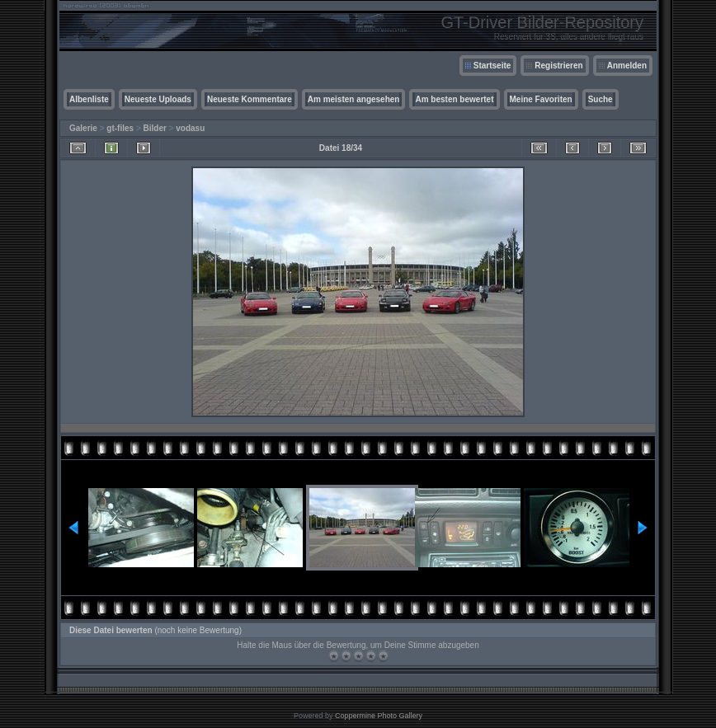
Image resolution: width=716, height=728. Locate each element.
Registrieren (558, 66)
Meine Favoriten (541, 99)
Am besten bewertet (454, 99)
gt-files (120, 128)
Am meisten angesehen (354, 99)
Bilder (155, 128)
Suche (601, 99)
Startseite (492, 66)
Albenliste (89, 99)
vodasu (190, 128)
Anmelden (627, 66)
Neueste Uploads (158, 99)
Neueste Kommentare (250, 99)
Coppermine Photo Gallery (379, 716)
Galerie (83, 128)
